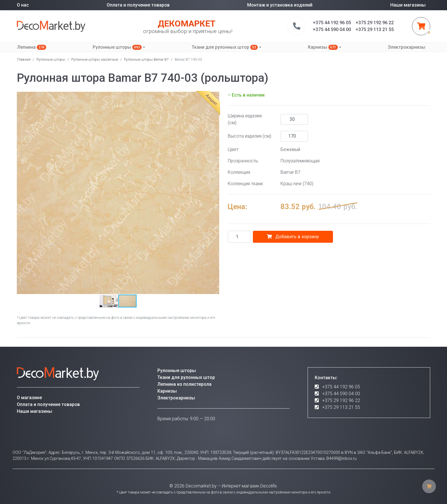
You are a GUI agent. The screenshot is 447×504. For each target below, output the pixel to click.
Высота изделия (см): (250, 136)
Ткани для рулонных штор (225, 47)
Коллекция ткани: (246, 184)
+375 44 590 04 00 (341, 394)
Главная (24, 59)
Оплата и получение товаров (138, 5)
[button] (22, 193)
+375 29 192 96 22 (341, 400)
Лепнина (32, 47)
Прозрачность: (243, 161)
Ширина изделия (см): (245, 119)
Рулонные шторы (117, 47)
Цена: (237, 207)
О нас (23, 5)
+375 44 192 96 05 (341, 387)
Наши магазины (408, 5)
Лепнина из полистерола (184, 384)
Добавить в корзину (293, 237)
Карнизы (323, 47)
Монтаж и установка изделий (280, 5)
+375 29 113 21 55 (341, 407)
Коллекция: (239, 172)
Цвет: (233, 149)
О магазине (29, 398)
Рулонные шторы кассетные (95, 59)
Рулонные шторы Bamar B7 (146, 59)
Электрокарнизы (407, 47)
